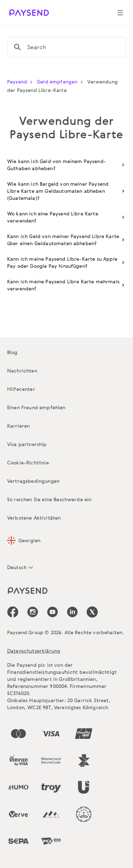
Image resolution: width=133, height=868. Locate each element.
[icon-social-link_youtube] (52, 612)
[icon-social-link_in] (33, 612)
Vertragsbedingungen (33, 481)
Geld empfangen (61, 82)
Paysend (21, 82)
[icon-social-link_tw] (92, 612)
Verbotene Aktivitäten (34, 518)
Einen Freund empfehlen (36, 407)
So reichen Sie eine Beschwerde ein (49, 499)
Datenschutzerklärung (34, 651)
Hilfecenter (21, 389)
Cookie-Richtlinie (28, 462)
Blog (12, 352)
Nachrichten (22, 371)
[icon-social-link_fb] (13, 612)
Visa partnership (27, 444)
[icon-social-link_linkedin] (72, 612)
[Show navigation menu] (120, 13)
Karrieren (18, 426)
